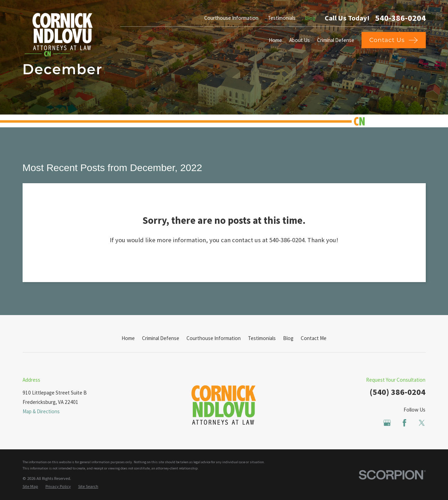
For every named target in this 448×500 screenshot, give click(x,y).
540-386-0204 (400, 18)
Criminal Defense (161, 338)
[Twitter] (422, 423)
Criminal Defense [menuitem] (336, 40)
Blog (310, 18)
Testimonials (282, 18)
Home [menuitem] (275, 40)
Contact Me (314, 338)
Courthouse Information (231, 18)
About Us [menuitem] (300, 40)
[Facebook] (404, 423)
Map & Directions (41, 411)
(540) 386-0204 (397, 392)
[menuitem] (30, 487)
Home (128, 338)
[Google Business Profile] (387, 423)
